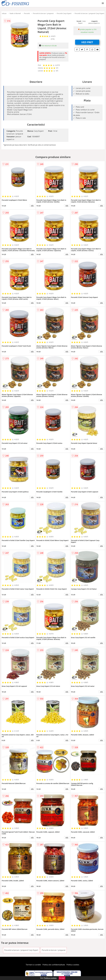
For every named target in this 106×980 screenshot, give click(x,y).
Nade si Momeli (15, 13)
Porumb (27, 13)
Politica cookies (73, 965)
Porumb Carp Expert (64, 13)
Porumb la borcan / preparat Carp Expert (89, 13)
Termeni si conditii (33, 965)
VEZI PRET (87, 42)
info (32, 206)
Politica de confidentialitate (54, 965)
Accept (62, 978)
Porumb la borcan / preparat (43, 13)
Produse (3, 13)
